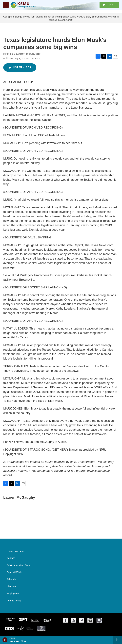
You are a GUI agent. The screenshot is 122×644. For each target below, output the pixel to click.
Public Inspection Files (18, 565)
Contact (11, 558)
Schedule (11, 579)
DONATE (111, 5)
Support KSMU (14, 572)
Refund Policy (14, 601)
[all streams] (118, 640)
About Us (11, 586)
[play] (5, 640)
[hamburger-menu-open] (6, 5)
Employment (13, 594)
